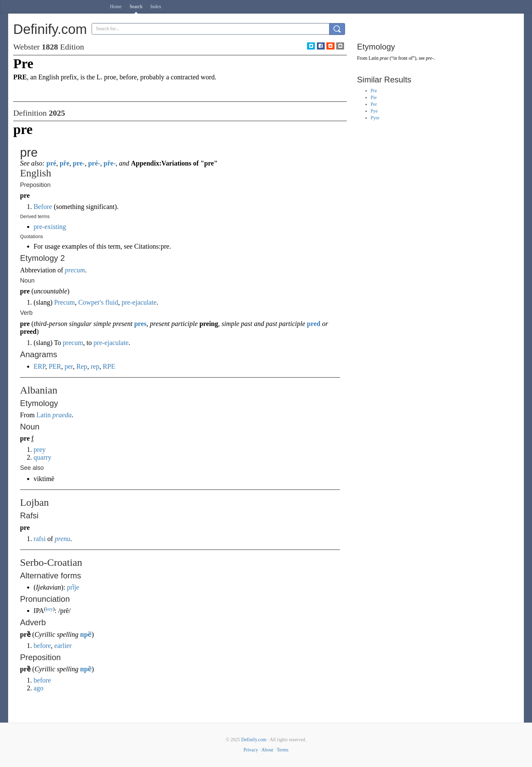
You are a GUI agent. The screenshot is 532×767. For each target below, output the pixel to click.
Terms (282, 750)
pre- (79, 163)
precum (75, 270)
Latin (43, 415)
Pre (374, 91)
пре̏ (86, 634)
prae (384, 58)
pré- (94, 163)
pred (314, 324)
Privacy (251, 750)
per (69, 366)
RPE (109, 366)
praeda (62, 415)
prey (40, 449)
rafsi (40, 539)
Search (136, 7)
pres (140, 324)
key (49, 609)
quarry (42, 457)
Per (374, 104)
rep (95, 366)
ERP (39, 366)
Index (156, 7)
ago (39, 688)
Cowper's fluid (98, 302)
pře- (110, 163)
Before (43, 207)
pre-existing (50, 227)
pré (51, 163)
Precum (65, 302)
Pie (374, 98)
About (267, 750)
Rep (82, 366)
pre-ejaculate (139, 302)
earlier (63, 646)
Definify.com (254, 740)
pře (65, 163)
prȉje (73, 587)
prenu (62, 539)
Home (116, 7)
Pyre (375, 118)
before (42, 646)
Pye (374, 111)
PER (55, 366)
